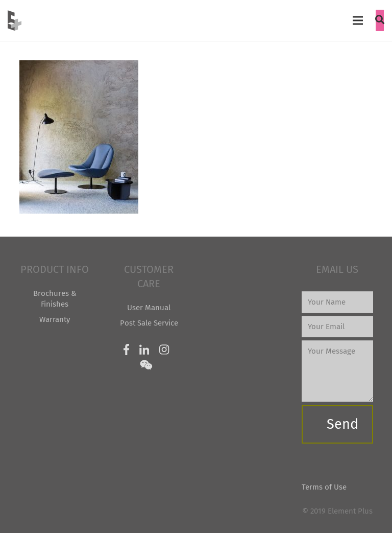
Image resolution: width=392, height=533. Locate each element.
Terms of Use (324, 487)
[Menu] (358, 20)
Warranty (55, 319)
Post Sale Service (149, 323)
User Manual (149, 308)
